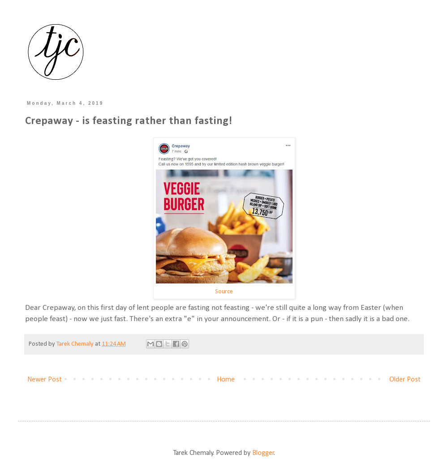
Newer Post (45, 380)
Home (226, 380)
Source (224, 292)
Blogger (263, 453)
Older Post (405, 380)
